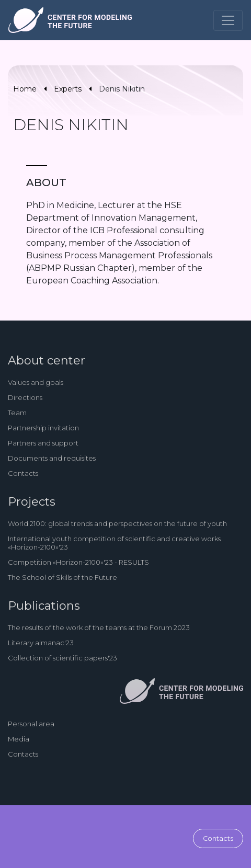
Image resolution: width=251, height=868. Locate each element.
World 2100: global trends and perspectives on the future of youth (117, 523)
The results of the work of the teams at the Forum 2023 (99, 627)
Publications (44, 606)
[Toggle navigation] (228, 20)
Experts (68, 89)
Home (25, 89)
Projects (32, 502)
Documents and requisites (52, 458)
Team (17, 413)
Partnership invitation (43, 428)
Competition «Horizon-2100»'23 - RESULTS (78, 562)
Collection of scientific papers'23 (62, 658)
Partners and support (43, 443)
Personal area (31, 724)
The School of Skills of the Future (62, 577)
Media (19, 739)
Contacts (23, 473)
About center (47, 361)
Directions (25, 397)
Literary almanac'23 (41, 643)
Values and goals (36, 382)
